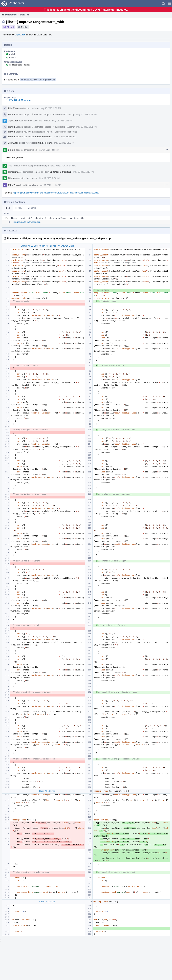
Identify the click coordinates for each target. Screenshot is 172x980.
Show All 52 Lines (48, 246)
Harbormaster (15, 172)
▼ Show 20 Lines (66, 246)
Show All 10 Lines (47, 791)
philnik (12, 54)
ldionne (13, 58)
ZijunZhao (20, 35)
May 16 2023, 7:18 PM (84, 172)
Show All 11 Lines (47, 902)
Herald (11, 114)
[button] (169, 4)
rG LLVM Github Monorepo (18, 100)
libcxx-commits (43, 137)
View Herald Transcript (64, 114)
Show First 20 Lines (29, 246)
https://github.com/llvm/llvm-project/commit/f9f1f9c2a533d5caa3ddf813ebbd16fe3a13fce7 (56, 193)
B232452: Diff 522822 (61, 172)
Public (24, 27)
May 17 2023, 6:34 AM (49, 178)
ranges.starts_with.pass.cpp (27, 222)
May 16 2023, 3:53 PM (49, 150)
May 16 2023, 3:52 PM (64, 143)
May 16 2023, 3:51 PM (51, 108)
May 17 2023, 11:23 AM (50, 185)
